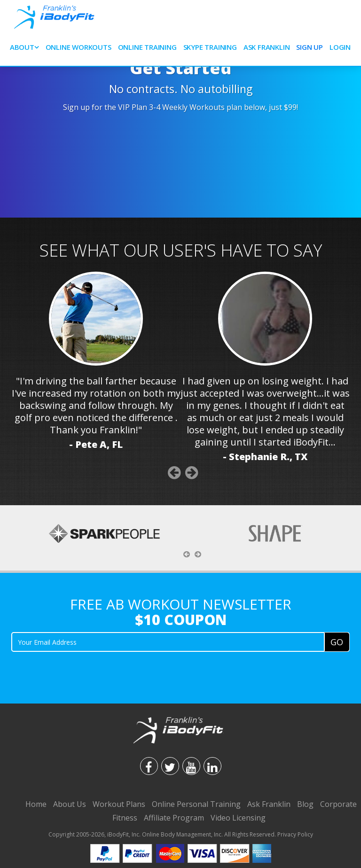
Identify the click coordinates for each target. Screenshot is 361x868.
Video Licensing (238, 818)
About (22, 47)
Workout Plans (119, 804)
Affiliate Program (174, 818)
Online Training (147, 47)
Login (340, 47)
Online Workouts (78, 47)
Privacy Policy (295, 834)
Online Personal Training (196, 804)
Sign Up (310, 47)
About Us (70, 804)
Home (36, 804)
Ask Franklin (267, 47)
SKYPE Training (210, 47)
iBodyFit (118, 834)
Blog (305, 804)
